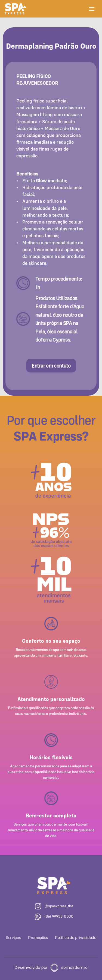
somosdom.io (74, 967)
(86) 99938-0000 (59, 916)
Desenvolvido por (31, 967)
